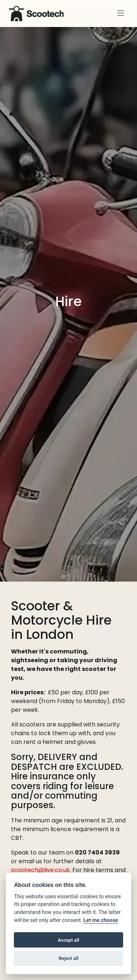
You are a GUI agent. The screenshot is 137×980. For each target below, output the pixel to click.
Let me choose (101, 920)
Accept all (68, 940)
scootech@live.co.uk (40, 870)
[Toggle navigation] (121, 13)
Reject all (68, 958)
